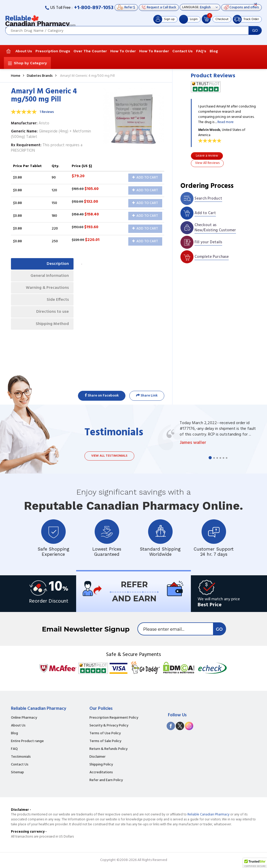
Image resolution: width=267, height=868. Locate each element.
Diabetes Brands (40, 76)
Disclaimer (98, 757)
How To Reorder (154, 51)
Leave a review (207, 156)
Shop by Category (30, 63)
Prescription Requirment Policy (114, 718)
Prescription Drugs (53, 51)
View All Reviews (207, 163)
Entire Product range (27, 741)
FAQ (14, 749)
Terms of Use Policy (105, 733)
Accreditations (101, 773)
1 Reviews (47, 112)
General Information (49, 277)
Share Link (147, 396)
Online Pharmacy (24, 718)
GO (255, 30)
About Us (24, 51)
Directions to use (52, 315)
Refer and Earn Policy (106, 780)
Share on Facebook (102, 396)
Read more (226, 122)
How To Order (123, 51)
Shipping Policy (101, 765)
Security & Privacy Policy (109, 726)
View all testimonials (109, 456)
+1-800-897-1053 (94, 8)
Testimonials (21, 757)
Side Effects (57, 302)
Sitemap (17, 773)
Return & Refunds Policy (108, 749)
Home (16, 76)
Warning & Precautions (46, 289)
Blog (214, 51)
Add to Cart (145, 178)
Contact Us (183, 51)
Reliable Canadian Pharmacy (208, 815)
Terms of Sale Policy (105, 741)
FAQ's (201, 51)
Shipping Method (52, 328)
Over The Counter (90, 51)
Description (57, 264)
